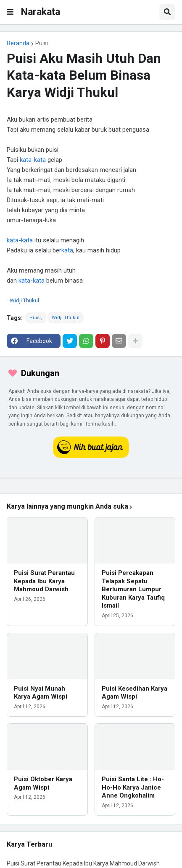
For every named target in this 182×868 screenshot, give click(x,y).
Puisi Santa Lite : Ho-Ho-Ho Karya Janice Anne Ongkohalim (133, 787)
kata (26, 160)
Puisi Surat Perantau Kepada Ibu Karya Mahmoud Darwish (44, 581)
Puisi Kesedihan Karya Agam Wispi (135, 693)
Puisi (42, 43)
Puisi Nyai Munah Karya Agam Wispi (41, 693)
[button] (10, 12)
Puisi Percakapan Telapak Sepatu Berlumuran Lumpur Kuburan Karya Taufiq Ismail (133, 589)
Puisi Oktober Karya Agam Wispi (43, 783)
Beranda (18, 43)
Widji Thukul (24, 300)
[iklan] (91, 478)
